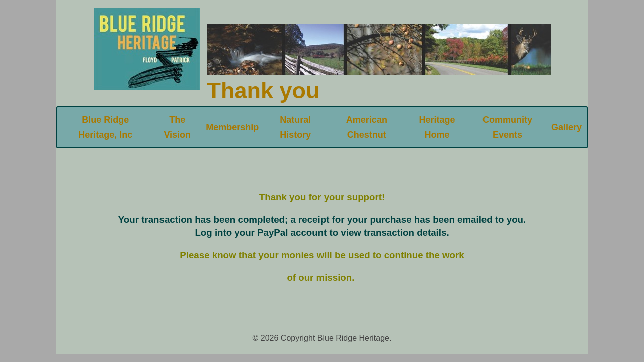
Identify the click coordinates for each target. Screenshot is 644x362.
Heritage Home (437, 127)
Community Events (507, 127)
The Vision (177, 127)
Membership (232, 127)
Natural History (295, 127)
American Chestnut (367, 127)
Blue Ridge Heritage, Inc (105, 127)
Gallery (567, 127)
